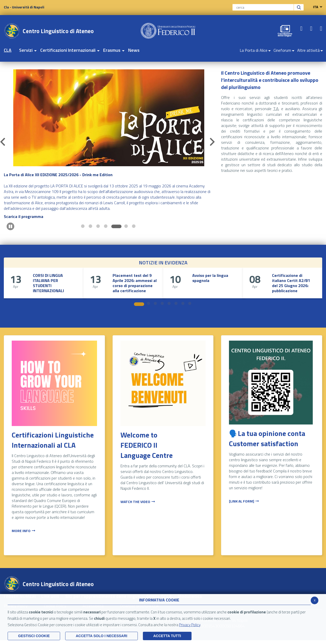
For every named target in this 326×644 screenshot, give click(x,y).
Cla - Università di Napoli (24, 7)
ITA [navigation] (316, 7)
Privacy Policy (190, 625)
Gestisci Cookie (34, 636)
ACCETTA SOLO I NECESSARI (101, 636)
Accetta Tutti (167, 636)
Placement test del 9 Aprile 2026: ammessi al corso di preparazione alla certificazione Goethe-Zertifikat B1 (135, 286)
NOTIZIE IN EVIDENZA (163, 262)
